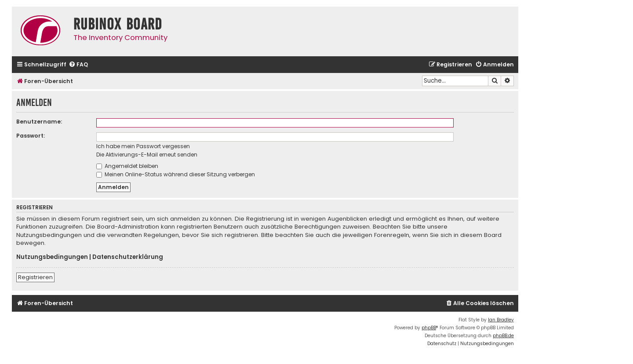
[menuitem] (78, 65)
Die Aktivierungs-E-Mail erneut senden (147, 155)
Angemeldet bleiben (127, 166)
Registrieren (35, 277)
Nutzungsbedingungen (52, 257)
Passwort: (31, 136)
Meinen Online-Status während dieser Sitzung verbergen (176, 174)
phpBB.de (503, 336)
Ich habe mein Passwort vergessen (143, 146)
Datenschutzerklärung (128, 257)
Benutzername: (39, 122)
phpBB (429, 328)
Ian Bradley (501, 320)
